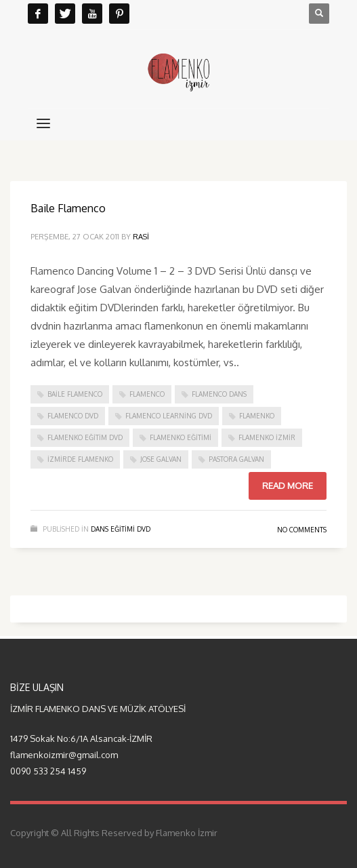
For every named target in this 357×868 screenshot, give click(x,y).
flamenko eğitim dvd (85, 437)
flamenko (257, 416)
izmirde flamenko (80, 459)
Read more (288, 486)
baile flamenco (75, 394)
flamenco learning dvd (169, 416)
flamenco (147, 394)
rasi (141, 237)
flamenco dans (219, 394)
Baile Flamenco (68, 208)
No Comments (302, 530)
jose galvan (161, 459)
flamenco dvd (73, 416)
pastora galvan (236, 459)
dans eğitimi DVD (121, 529)
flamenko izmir (267, 437)
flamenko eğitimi (181, 437)
